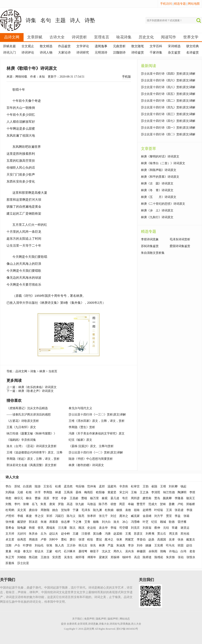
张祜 (181, 557)
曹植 (84, 498)
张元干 (103, 516)
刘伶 (140, 545)
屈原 (46, 498)
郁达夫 (39, 551)
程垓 (90, 540)
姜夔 (172, 504)
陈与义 (71, 516)
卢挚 (44, 540)
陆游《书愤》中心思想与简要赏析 (91, 459)
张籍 (186, 516)
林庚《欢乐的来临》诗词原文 (37, 387)
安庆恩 (57, 557)
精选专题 (180, 4)
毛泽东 (86, 510)
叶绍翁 (159, 510)
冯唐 (108, 534)
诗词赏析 (79, 37)
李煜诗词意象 (150, 239)
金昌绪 (147, 516)
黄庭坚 (112, 492)
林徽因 (141, 551)
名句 (46, 20)
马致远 (92, 504)
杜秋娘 (109, 510)
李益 (178, 516)
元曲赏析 (119, 46)
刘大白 (106, 522)
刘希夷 (150, 534)
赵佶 (189, 545)
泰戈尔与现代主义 (80, 408)
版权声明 (113, 619)
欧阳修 (100, 492)
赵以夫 (54, 534)
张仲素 (10, 522)
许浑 (38, 492)
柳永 (29, 498)
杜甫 (58, 486)
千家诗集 (156, 52)
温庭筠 (112, 486)
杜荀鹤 (10, 510)
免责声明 (89, 619)
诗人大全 (12, 477)
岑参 (64, 498)
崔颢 (154, 486)
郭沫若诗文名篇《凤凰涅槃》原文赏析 (32, 465)
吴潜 (172, 540)
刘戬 (8, 504)
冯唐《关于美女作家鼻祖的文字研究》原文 (97, 434)
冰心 (125, 522)
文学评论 (83, 46)
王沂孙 (71, 545)
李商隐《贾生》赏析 (82, 427)
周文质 (173, 534)
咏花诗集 (124, 37)
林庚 (42, 371)
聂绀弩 (83, 551)
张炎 (181, 540)
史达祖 (92, 528)
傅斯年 (92, 557)
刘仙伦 (39, 545)
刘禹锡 (10, 492)
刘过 (113, 516)
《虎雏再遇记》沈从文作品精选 (27, 408)
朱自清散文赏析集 (153, 253)
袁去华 (103, 528)
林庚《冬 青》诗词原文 (157, 190)
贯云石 (162, 534)
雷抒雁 (182, 522)
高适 (70, 504)
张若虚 (179, 510)
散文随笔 (138, 46)
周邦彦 (135, 498)
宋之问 (124, 492)
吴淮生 (68, 557)
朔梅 (163, 551)
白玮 (183, 551)
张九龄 (80, 504)
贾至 (169, 516)
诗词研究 (83, 52)
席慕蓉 (54, 522)
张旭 (49, 545)
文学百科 (156, 46)
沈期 (8, 545)
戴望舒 (22, 522)
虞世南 (147, 498)
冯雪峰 (135, 522)
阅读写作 (169, 37)
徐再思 (22, 540)
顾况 (81, 528)
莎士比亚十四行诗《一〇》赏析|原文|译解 (96, 452)
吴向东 (130, 551)
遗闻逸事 (101, 46)
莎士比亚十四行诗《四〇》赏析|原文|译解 (168, 134)
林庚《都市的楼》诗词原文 (86, 465)
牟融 (131, 504)
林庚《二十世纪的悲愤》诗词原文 (163, 204)
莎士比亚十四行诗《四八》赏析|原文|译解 (168, 87)
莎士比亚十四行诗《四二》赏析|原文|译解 (168, 101)
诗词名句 (115, 624)
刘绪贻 (22, 557)
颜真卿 (167, 498)
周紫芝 (129, 540)
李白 (8, 486)
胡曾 (113, 504)
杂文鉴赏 (174, 52)
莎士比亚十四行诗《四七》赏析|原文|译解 (168, 121)
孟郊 (102, 486)
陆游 (38, 486)
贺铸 (163, 504)
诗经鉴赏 (138, 52)
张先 (93, 545)
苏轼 (17, 486)
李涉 (131, 545)
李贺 (55, 498)
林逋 (58, 492)
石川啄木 (70, 551)
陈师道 (147, 557)
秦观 (105, 498)
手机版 (126, 77)
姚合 (55, 510)
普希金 (10, 528)
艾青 (87, 522)
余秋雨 (153, 551)
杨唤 (96, 522)
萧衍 (73, 540)
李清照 (156, 492)
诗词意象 (93, 624)
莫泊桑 (97, 534)
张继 (26, 504)
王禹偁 (68, 492)
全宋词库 (82, 624)
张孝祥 (92, 516)
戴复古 (191, 540)
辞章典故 (125, 624)
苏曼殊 (10, 563)
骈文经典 (193, 46)
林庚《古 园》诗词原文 (157, 184)
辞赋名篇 (9, 46)
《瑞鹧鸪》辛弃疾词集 (21, 440)
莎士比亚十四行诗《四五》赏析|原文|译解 (168, 94)
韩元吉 (83, 545)
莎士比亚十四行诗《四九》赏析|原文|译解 (168, 107)
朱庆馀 (170, 557)
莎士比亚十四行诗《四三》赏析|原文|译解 (168, 114)
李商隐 (48, 492)
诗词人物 (46, 52)
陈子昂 (103, 504)
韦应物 (80, 486)
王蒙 (49, 551)
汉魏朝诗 (119, 52)
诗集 (31, 20)
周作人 (118, 551)
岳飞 (35, 504)
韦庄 (125, 498)
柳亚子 (94, 551)
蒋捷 (29, 516)
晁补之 (124, 516)
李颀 (189, 510)
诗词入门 (9, 52)
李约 (17, 504)
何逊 (17, 551)
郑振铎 (115, 557)
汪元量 (62, 528)
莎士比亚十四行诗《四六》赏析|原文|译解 (168, 80)
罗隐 (61, 504)
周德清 (33, 540)
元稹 (20, 492)
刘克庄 (135, 528)
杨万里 (94, 498)
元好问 (22, 534)
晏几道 (115, 498)
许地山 (173, 551)
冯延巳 (60, 516)
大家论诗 (64, 52)
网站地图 (194, 4)
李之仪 (39, 516)
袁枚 (128, 510)
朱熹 (43, 504)
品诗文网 (12, 37)
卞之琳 (77, 522)
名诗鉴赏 (193, 52)
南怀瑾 (80, 557)
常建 (175, 528)
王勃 (146, 486)
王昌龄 (74, 498)
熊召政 (33, 557)
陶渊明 (182, 492)
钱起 (183, 486)
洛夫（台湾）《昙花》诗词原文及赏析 (32, 446)
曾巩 (41, 528)
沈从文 (106, 551)
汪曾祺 (86, 534)
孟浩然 (68, 486)
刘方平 (159, 516)
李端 (113, 528)
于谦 (76, 510)
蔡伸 (157, 528)
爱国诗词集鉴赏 (180, 246)
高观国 (162, 540)
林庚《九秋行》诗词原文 (157, 217)
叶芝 (146, 522)
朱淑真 (121, 545)
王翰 (134, 492)
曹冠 (99, 540)
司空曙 (124, 528)
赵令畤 (65, 534)
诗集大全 (104, 624)
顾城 (163, 522)
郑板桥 (191, 504)
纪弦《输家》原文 (80, 440)
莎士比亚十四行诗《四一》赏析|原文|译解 (168, 128)
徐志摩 (65, 522)
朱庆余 (33, 534)
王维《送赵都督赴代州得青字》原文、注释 (35, 452)
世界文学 (191, 37)
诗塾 (90, 20)
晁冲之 (109, 540)
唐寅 (52, 504)
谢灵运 (185, 528)
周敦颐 (45, 510)
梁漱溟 (103, 557)
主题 (60, 20)
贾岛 (157, 498)
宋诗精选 (174, 46)
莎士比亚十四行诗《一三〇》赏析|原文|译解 (97, 415)
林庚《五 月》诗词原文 (159, 197)
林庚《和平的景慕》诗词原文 (160, 177)
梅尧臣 (89, 492)
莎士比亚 (23, 563)
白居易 (27, 486)
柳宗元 (19, 498)
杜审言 (135, 486)
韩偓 (32, 528)
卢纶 (180, 504)
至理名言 (102, 37)
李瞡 (20, 516)
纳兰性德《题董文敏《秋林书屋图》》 (32, 434)
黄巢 (8, 551)
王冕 (128, 534)
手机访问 (166, 4)
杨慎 (119, 510)
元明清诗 (101, 52)
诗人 (75, 20)
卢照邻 (10, 516)
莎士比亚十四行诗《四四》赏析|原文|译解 (168, 74)
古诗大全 (57, 37)
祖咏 (137, 510)
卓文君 (10, 540)
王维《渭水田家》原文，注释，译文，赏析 (97, 421)
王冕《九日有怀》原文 (21, 427)
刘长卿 (173, 486)
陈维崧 (159, 557)
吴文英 (22, 510)
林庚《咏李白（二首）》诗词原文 (163, 163)
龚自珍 (33, 510)
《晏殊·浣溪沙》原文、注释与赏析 (91, 446)
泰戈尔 (27, 551)
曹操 (38, 498)
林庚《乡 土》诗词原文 (157, 210)
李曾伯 (141, 540)
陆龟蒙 (22, 528)
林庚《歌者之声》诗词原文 (36, 391)
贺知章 (65, 510)
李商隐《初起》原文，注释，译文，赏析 (33, 459)
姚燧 (148, 545)
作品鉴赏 (64, 46)
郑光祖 (185, 534)
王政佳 (45, 557)
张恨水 (191, 557)
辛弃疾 (124, 486)
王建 (76, 534)
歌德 (172, 522)
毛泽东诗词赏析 (180, 239)
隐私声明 (101, 619)
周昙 (122, 504)
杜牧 (29, 492)
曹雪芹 (141, 504)
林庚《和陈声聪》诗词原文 (159, 170)
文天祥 (10, 534)
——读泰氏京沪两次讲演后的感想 (29, 415)
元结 (166, 528)
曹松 (64, 540)
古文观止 (28, 46)
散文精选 (46, 46)
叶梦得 (27, 545)
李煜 (192, 492)
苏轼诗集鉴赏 (150, 246)
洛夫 (116, 522)
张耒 (119, 540)
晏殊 (78, 492)
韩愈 (8, 498)
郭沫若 (33, 522)
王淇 (169, 510)
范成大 (153, 504)
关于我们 (77, 619)
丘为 (44, 534)
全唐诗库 (72, 624)
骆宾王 (191, 498)
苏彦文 (138, 534)
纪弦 (154, 522)
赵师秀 (147, 510)
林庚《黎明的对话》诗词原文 (160, 157)
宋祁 (49, 516)
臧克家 (135, 516)
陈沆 (73, 528)
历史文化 (146, 37)
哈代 (58, 551)
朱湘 (44, 522)
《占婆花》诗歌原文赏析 (23, 421)
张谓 (81, 540)
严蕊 (110, 545)
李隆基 (179, 498)
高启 (137, 557)
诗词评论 (28, 52)
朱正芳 (10, 557)
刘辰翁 (147, 528)
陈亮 (81, 516)
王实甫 (159, 545)
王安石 (48, 486)
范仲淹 (92, 486)
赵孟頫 (118, 534)
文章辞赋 (35, 37)
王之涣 (144, 492)
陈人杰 (60, 545)
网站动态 (125, 619)
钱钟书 (127, 557)
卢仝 (17, 545)
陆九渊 (97, 510)
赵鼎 (151, 540)
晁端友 (51, 528)
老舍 (192, 551)
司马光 (170, 545)
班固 (181, 545)
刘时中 (54, 540)
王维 (163, 486)
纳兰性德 (169, 492)
